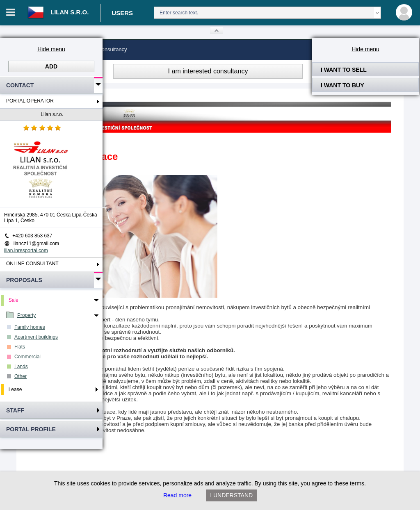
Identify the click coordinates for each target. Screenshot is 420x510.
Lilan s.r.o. (52, 114)
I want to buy (342, 85)
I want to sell (344, 70)
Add (51, 66)
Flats (20, 347)
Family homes (30, 327)
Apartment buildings (36, 337)
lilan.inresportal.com (26, 250)
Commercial (27, 357)
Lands (21, 367)
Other (21, 376)
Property (26, 315)
